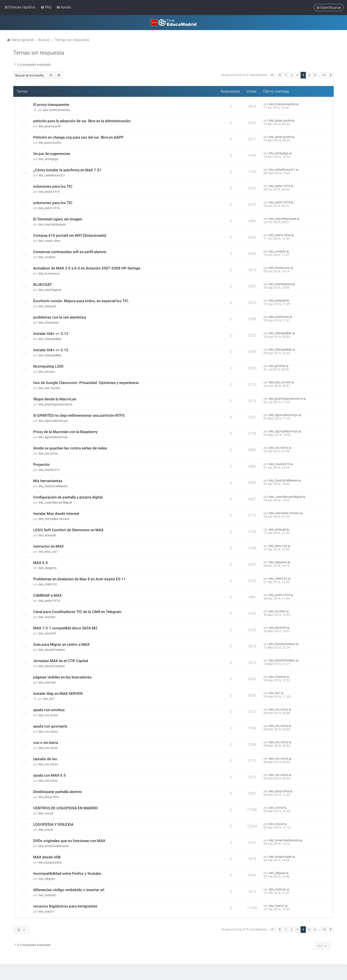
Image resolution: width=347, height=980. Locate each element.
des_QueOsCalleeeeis (53, 486)
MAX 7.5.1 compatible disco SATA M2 (65, 628)
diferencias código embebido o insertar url (69, 890)
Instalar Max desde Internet (56, 514)
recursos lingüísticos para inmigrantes (65, 906)
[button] (272, 75)
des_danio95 (47, 633)
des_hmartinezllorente (54, 846)
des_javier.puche (50, 126)
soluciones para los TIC (53, 186)
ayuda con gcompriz (50, 726)
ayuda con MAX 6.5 (49, 775)
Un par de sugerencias (52, 154)
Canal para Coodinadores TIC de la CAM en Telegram (77, 612)
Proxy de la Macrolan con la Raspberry (65, 432)
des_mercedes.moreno (54, 519)
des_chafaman (49, 323)
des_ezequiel (47, 306)
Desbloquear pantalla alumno (58, 792)
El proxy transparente (51, 105)
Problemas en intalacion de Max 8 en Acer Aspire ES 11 (79, 579)
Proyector (41, 464)
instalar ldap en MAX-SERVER (58, 693)
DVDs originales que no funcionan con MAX (69, 841)
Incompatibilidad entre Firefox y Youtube (67, 873)
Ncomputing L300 (48, 366)
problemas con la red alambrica (60, 317)
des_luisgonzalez (50, 862)
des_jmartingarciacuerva (55, 404)
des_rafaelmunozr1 (52, 175)
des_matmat (47, 682)
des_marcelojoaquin (52, 224)
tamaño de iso (45, 759)
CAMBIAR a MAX (47, 595)
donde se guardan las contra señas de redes (70, 448)
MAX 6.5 (40, 563)
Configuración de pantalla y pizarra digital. (68, 497)
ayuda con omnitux (49, 710)
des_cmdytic (47, 257)
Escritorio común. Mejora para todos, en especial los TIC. (81, 301)
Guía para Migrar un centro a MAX (61, 644)
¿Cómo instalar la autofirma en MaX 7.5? (67, 170)
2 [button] (292, 75)
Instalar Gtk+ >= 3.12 (51, 334)
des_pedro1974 (49, 192)
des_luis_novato (49, 388)
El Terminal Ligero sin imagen (58, 219)
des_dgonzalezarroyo (53, 421)
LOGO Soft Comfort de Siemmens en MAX (68, 530)
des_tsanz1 (46, 911)
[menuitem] (47, 7)
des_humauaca (49, 273)
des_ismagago (48, 159)
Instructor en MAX (48, 546)
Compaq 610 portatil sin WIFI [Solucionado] (70, 235)
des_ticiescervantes (57, 110)
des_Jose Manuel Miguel (55, 502)
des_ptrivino (47, 372)
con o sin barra (46, 743)
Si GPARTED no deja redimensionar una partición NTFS (79, 415)
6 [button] (315, 75)
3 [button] (297, 75)
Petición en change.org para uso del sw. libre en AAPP (78, 137)
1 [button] (286, 75)
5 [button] (309, 75)
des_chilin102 (48, 584)
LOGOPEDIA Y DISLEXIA (53, 824)
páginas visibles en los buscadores (62, 677)
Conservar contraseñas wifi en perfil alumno (70, 252)
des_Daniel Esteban (52, 650)
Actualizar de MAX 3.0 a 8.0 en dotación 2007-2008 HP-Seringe (87, 268)
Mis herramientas (48, 481)
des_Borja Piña (49, 797)
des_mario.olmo (49, 241)
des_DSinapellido (50, 339)
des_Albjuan (47, 879)
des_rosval (46, 813)
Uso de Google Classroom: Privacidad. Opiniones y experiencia (86, 383)
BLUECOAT (42, 285)
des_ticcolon (47, 617)
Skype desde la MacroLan (55, 399)
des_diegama (48, 568)
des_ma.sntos (48, 453)
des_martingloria (50, 290)
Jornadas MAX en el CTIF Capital (61, 661)
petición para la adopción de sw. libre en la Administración (82, 121)
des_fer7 (49, 699)
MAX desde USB (47, 857)
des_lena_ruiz (48, 552)
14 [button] (324, 75)
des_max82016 (49, 470)
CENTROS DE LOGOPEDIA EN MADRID (65, 808)
